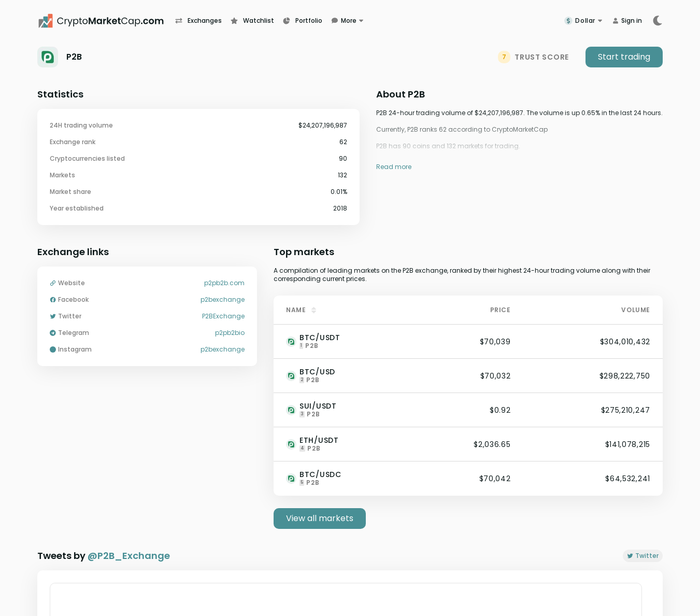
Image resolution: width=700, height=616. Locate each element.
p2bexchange (223, 300)
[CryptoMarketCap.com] (106, 21)
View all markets (320, 518)
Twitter (643, 556)
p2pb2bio (230, 333)
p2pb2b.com (224, 283)
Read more (394, 167)
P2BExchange (223, 316)
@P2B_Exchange (129, 556)
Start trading (624, 57)
